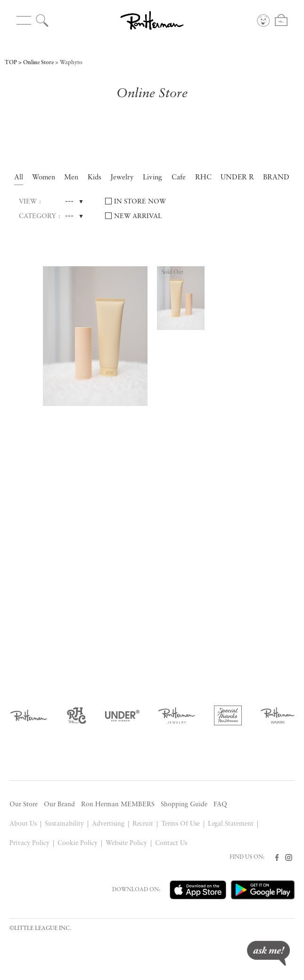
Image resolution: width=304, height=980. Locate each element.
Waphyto (71, 63)
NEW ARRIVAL (138, 216)
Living (152, 178)
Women (44, 178)
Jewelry (122, 178)
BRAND (276, 178)
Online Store (38, 63)
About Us (23, 824)
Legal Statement (231, 824)
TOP (11, 63)
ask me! (268, 953)
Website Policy (126, 843)
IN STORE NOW (140, 202)
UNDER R (237, 178)
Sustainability (64, 824)
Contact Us (171, 843)
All (19, 178)
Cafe (179, 178)
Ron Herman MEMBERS (118, 805)
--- (69, 202)
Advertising (108, 824)
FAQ (220, 805)
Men (71, 178)
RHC (203, 178)
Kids (94, 178)
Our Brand (59, 805)
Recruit (143, 824)
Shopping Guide (184, 805)
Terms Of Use (181, 824)
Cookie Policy (78, 843)
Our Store (24, 805)
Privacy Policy (29, 843)
